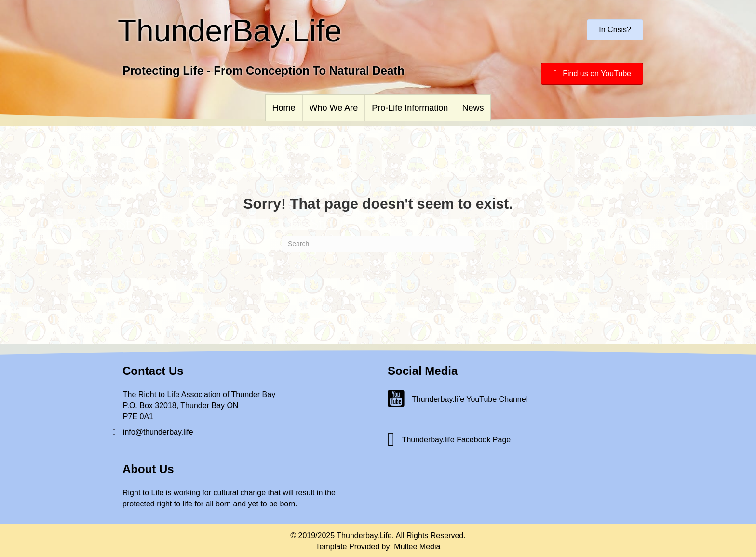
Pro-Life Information (410, 108)
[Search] (378, 244)
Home (284, 108)
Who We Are (334, 108)
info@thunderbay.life (158, 432)
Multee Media (417, 547)
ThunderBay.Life (230, 31)
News (473, 108)
